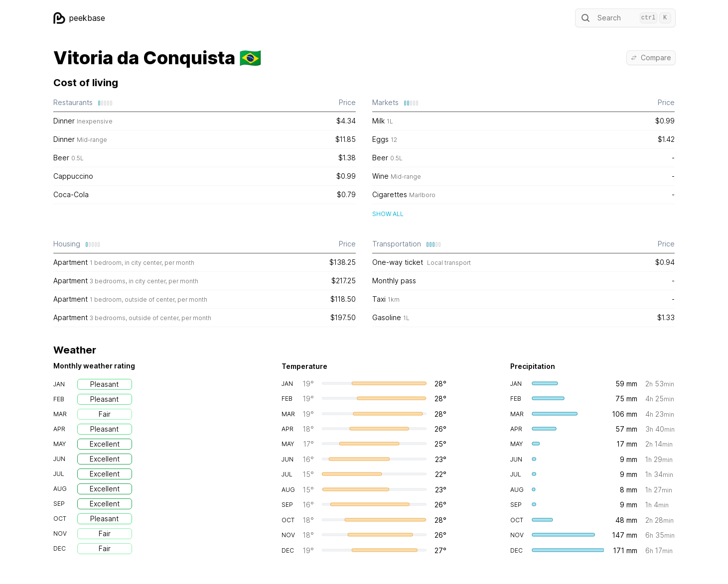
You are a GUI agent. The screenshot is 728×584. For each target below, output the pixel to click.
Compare (651, 58)
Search (625, 18)
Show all (388, 214)
